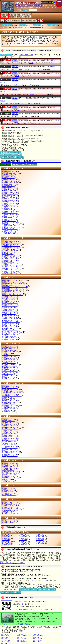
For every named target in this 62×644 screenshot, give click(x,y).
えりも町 (10, 211)
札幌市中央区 (15, 287)
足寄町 (10, 180)
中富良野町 (12, 396)
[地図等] (52, 60)
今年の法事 (20, 634)
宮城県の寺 (40, 535)
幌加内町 (11, 453)
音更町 (10, 229)
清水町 (9, 314)
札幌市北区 (12, 282)
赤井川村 (10, 173)
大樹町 (9, 347)
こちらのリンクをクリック (35, 576)
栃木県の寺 (23, 538)
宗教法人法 (36, 634)
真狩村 (9, 467)
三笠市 (8, 470)
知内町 (10, 327)
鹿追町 (10, 303)
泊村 (8, 374)
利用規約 (28, 624)
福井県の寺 (23, 543)
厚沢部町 (10, 183)
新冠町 (10, 402)
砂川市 (8, 336)
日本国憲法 (36, 637)
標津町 (9, 309)
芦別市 (8, 178)
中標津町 (11, 391)
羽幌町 (9, 421)
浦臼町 (10, 199)
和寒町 (10, 523)
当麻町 (9, 368)
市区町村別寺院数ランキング (9, 152)
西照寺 (7, 67)
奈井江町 (10, 386)
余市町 (9, 495)
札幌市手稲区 (13, 288)
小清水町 (10, 273)
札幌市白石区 (14, 285)
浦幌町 (10, 202)
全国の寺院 (5, 27)
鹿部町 (9, 304)
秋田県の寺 (6, 537)
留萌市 (8, 512)
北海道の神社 (37, 25)
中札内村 (11, 389)
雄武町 (9, 216)
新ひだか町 (12, 333)
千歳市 (8, 356)
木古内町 (10, 251)
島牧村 (9, 312)
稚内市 (9, 521)
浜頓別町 (12, 422)
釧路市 (8, 262)
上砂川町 (12, 244)
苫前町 (10, 372)
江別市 (8, 210)
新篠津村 (10, 328)
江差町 (9, 207)
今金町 (10, 192)
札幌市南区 (13, 295)
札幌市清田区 (13, 284)
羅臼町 (9, 502)
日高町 (9, 430)
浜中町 (10, 424)
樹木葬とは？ (5, 637)
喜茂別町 (10, 256)
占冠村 (10, 316)
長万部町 (12, 224)
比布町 (9, 432)
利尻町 (9, 507)
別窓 (20, 152)
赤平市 (8, 175)
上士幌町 (11, 243)
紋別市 (8, 481)
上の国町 (11, 246)
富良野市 (8, 445)
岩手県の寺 (23, 535)
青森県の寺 (6, 535)
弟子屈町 (10, 364)
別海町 (10, 448)
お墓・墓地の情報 (38, 639)
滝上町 (10, 352)
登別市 (9, 412)
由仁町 (8, 493)
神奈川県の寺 (6, 542)
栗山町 (10, 267)
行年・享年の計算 (22, 639)
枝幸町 (9, 205)
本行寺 (7, 114)
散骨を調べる (21, 640)
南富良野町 (13, 471)
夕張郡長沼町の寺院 (36, 27)
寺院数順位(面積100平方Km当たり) (11, 157)
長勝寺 (7, 89)
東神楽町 (12, 427)
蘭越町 (10, 504)
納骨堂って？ (5, 634)
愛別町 (10, 172)
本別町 (10, 456)
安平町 (9, 188)
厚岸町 (10, 181)
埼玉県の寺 (6, 540)
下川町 (10, 317)
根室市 (8, 410)
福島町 (10, 443)
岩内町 (10, 194)
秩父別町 (11, 355)
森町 (7, 479)
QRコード (20, 604)
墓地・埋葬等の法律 (38, 636)
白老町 (10, 323)
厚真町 (9, 184)
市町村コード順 (19, 164)
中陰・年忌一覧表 (38, 640)
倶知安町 (11, 265)
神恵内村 (10, 249)
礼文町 (9, 514)
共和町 (10, 259)
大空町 (10, 218)
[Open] (15, 60)
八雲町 (9, 489)
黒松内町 (12, 268)
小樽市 (8, 226)
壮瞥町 (10, 339)
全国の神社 (23, 25)
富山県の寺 (40, 542)
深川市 (8, 442)
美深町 (9, 435)
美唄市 (8, 434)
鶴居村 (8, 361)
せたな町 (10, 338)
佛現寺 (7, 107)
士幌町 (9, 311)
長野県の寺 (6, 545)
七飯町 (9, 397)
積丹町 (10, 319)
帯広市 (8, 232)
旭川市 (9, 176)
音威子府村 (12, 227)
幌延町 (10, 454)
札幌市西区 (12, 292)
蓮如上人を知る (5, 642)
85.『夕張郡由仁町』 (14, 21)
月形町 (10, 358)
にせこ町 (10, 407)
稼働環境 (20, 624)
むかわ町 (10, 473)
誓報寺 (7, 73)
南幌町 (10, 401)
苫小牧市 (10, 371)
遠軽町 (10, 213)
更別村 (9, 298)
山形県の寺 (23, 537)
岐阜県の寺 (23, 545)
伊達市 (7, 353)
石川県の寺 (6, 543)
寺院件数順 (32, 164)
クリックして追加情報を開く (13, 631)
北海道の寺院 (19, 27)
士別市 (8, 308)
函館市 (8, 419)
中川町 (10, 388)
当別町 (10, 366)
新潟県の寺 (23, 542)
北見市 (8, 254)
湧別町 (10, 492)
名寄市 (8, 399)
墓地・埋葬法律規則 (22, 642)
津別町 (9, 360)
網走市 (8, 186)
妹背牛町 (10, 478)
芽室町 (9, 476)
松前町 (10, 468)
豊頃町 (10, 377)
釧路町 (9, 263)
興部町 (10, 222)
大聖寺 (7, 80)
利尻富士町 (12, 509)
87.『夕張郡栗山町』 (29, 21)
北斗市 (8, 450)
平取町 (10, 438)
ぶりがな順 (6, 164)
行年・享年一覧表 (6, 640)
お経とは (19, 637)
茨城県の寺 (6, 538)
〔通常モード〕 (6, 55)
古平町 (10, 446)
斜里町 (9, 320)
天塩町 (9, 363)
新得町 (10, 330)
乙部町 (9, 230)
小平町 (9, 234)
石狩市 (8, 191)
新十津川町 (13, 331)
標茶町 (10, 306)
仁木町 (8, 404)
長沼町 (10, 394)
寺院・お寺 (4, 639)
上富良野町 (12, 248)
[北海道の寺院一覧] (26, 55)
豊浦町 (10, 376)
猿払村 (9, 300)
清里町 (10, 260)
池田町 (9, 189)
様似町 (9, 296)
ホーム (25, 10)
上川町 (10, 241)
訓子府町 (11, 270)
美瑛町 (9, 426)
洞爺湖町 (10, 369)
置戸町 (9, 221)
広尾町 (9, 440)
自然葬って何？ (5, 636)
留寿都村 (9, 510)
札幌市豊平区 (14, 290)
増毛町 (9, 465)
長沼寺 (7, 98)
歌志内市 (10, 197)
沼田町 (9, 409)
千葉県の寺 (23, 540)
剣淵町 (10, 271)
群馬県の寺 (40, 538)
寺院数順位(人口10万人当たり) (10, 154)
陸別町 (10, 506)
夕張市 (8, 490)
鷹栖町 (9, 349)
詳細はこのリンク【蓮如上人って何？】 (13, 563)
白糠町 (10, 325)
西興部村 (11, 405)
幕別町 (10, 463)
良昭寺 (7, 120)
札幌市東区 (13, 293)
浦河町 (10, 200)
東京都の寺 (40, 540)
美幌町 (9, 437)
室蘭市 (8, 475)
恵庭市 (8, 208)
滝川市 (8, 350)
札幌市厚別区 (14, 281)
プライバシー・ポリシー (9, 624)
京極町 (10, 257)
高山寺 (7, 60)
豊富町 (10, 379)
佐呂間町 (10, 301)
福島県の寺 (40, 537)
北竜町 (10, 451)
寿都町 (9, 335)
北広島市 (10, 252)
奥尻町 (10, 219)
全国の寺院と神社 (7, 25)
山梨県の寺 (40, 543)
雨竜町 (10, 203)
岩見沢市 (10, 195)
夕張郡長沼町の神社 (53, 25)
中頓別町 (12, 393)
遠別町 (10, 214)
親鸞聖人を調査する (22, 636)
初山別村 (11, 322)
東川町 (10, 429)
